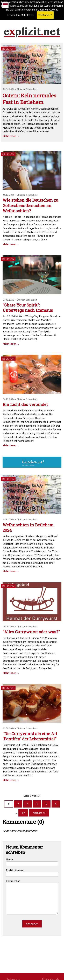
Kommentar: (13, 881)
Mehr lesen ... (11, 136)
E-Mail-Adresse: (15, 870)
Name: (10, 859)
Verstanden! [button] (45, 15)
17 (23, 813)
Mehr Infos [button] (27, 15)
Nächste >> (39, 813)
